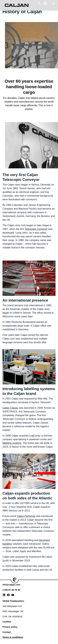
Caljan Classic (10, 408)
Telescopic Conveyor (36, 229)
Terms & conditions (13, 637)
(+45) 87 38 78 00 (11, 590)
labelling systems (12, 443)
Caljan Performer (26, 516)
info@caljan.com (11, 585)
